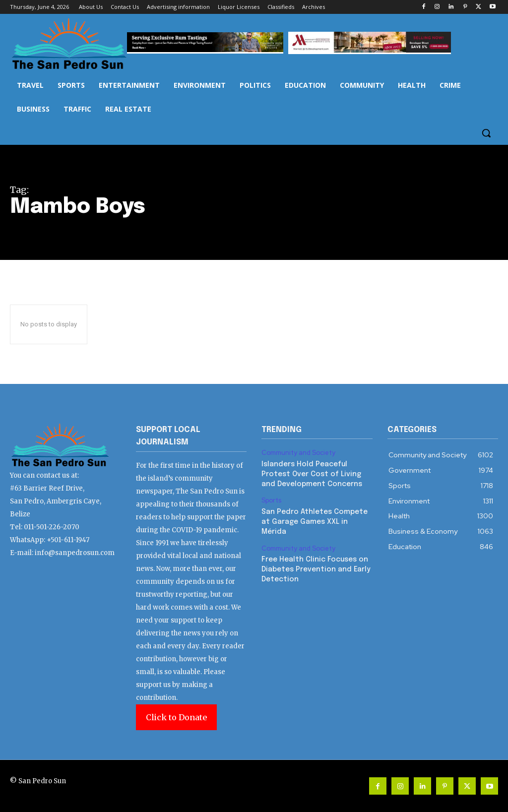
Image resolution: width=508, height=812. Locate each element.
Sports (271, 500)
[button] (486, 133)
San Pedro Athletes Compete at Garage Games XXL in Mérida (314, 521)
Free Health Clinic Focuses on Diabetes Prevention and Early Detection (315, 569)
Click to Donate (176, 717)
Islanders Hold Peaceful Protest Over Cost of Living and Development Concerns (311, 474)
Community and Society (298, 453)
